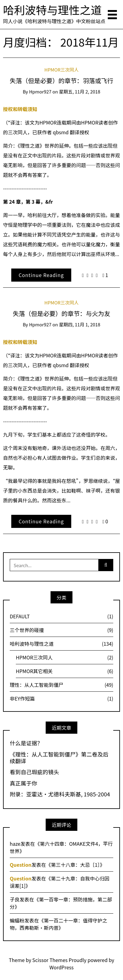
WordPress (61, 967)
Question (21, 865)
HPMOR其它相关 (65, 671)
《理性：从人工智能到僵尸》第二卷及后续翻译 (59, 758)
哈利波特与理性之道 (52, 9)
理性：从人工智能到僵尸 (61, 685)
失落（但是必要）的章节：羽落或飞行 (61, 81)
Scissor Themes (50, 960)
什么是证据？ (26, 743)
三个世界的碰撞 (61, 630)
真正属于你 (23, 783)
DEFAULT (61, 616)
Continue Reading (41, 275)
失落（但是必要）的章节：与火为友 (61, 313)
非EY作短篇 (61, 698)
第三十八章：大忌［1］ (75, 865)
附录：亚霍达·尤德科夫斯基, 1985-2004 (60, 794)
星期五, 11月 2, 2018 (80, 91)
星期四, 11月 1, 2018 (80, 324)
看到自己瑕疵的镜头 (34, 772)
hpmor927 (40, 91)
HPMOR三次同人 (61, 70)
